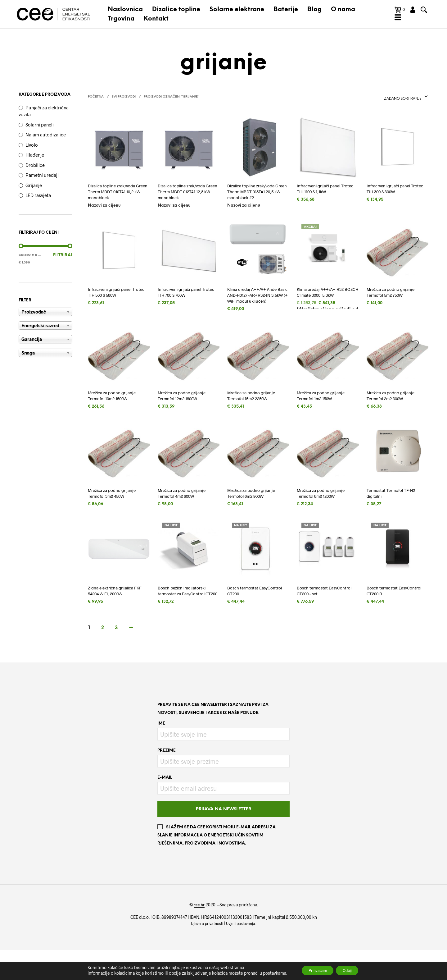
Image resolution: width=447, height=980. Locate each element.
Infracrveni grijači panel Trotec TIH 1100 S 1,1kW (323, 193)
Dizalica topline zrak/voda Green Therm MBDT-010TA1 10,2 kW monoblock (118, 197)
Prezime (167, 780)
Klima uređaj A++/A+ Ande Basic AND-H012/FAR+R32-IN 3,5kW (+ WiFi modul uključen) (257, 307)
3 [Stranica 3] (116, 658)
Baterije (286, 11)
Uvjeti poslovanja (243, 953)
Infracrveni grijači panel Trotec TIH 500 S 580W (114, 300)
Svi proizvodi (124, 101)
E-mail (165, 807)
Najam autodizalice (46, 138)
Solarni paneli (40, 128)
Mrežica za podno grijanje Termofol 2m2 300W (395, 413)
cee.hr (199, 935)
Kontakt (156, 21)
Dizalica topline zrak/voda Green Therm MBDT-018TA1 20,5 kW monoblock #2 (257, 197)
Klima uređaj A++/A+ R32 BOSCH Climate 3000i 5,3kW (325, 304)
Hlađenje (35, 158)
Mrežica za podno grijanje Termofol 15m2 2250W (256, 413)
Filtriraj (63, 259)
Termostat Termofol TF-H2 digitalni (395, 513)
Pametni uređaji (42, 178)
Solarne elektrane (237, 11)
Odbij (351, 970)
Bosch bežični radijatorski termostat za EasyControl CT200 (186, 616)
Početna (96, 101)
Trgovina (121, 21)
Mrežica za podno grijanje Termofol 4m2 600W (186, 513)
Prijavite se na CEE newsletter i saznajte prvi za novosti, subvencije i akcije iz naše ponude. (213, 739)
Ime (161, 753)
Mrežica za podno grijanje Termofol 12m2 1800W (186, 413)
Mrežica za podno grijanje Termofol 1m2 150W (325, 413)
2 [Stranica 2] (103, 658)
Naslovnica (126, 11)
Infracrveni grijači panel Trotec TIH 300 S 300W (393, 193)
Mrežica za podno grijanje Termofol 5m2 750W (395, 300)
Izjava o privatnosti (205, 953)
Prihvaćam (314, 970)
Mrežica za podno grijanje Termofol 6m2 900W (256, 513)
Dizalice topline (176, 11)
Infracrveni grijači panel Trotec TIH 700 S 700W (184, 300)
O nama (343, 11)
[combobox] (403, 100)
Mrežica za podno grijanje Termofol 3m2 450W (116, 513)
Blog (315, 11)
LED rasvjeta (38, 199)
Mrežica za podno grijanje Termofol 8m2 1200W (325, 513)
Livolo (32, 148)
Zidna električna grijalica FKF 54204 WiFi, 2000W (115, 613)
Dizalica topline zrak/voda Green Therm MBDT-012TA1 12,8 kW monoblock (188, 197)
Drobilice (35, 168)
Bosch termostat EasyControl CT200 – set (324, 613)
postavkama (267, 973)
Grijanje (34, 189)
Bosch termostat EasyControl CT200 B (390, 613)
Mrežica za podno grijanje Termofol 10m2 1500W (116, 413)
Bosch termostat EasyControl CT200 (248, 613)
